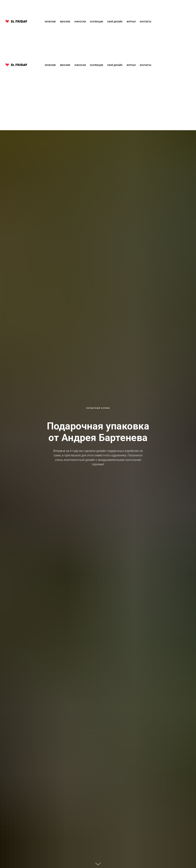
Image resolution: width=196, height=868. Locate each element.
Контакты (146, 65)
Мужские (50, 65)
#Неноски (80, 65)
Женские (65, 65)
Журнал (131, 65)
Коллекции (97, 65)
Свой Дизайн (115, 65)
